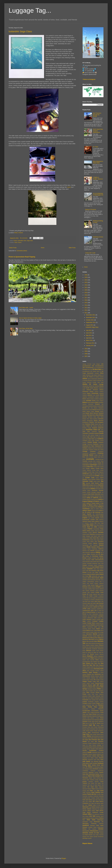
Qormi (98, 714)
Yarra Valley (96, 835)
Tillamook (101, 787)
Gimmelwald (98, 534)
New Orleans (86, 663)
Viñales (93, 811)
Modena (92, 645)
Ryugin (96, 731)
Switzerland (92, 774)
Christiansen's (93, 453)
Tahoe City (85, 776)
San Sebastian (99, 741)
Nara (88, 660)
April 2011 (89, 338)
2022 (86, 285)
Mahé (102, 629)
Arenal (102, 395)
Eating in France (93, 501)
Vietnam (89, 809)
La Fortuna (92, 600)
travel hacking (96, 792)
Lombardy (95, 621)
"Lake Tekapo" (96, 364)
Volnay (87, 816)
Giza (102, 534)
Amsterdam (85, 391)
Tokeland (89, 789)
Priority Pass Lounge (96, 707)
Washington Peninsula (89, 823)
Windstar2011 (86, 831)
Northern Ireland (99, 671)
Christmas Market (88, 455)
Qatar (87, 714)
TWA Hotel (101, 800)
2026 (86, 275)
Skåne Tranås (94, 758)
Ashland (97, 397)
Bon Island (90, 419)
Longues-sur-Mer (99, 623)
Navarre (102, 660)
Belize (93, 412)
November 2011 (91, 317)
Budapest (95, 428)
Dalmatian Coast (88, 481)
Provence (101, 709)
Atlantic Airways (90, 399)
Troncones (85, 796)
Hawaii (88, 547)
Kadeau (96, 583)
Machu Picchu (92, 629)
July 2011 (89, 330)
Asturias (101, 397)
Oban (93, 674)
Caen (84, 431)
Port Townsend (100, 700)
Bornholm (101, 419)
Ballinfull (93, 402)
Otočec (88, 683)
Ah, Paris (96, 147)
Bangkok (97, 404)
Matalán (95, 636)
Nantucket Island (86, 658)
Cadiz (102, 430)
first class (90, 525)
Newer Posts (13, 248)
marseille (85, 636)
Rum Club (98, 729)
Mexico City (86, 641)
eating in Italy (100, 503)
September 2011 (91, 322)
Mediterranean (86, 638)
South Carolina (93, 763)
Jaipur (102, 576)
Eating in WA (91, 512)
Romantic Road (86, 727)
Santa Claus (100, 743)
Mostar (94, 651)
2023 (86, 282)
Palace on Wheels (87, 687)
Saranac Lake (96, 747)
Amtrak (91, 391)
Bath (102, 406)
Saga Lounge (93, 734)
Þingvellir (89, 838)
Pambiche (95, 689)
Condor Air (100, 463)
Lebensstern (95, 614)
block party (97, 417)
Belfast (84, 412)
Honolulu (94, 558)
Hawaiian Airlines (96, 547)
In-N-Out (89, 572)
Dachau (98, 479)
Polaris (92, 698)
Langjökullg (101, 605)
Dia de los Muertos (95, 487)
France (15, 241)
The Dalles (98, 783)
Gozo (91, 538)
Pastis (84, 693)
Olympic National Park (92, 678)
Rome (92, 727)
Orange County (100, 680)
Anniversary (95, 393)
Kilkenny (94, 587)
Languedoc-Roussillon (88, 607)
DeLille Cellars (99, 483)
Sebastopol (95, 752)
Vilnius (89, 811)
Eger (102, 512)
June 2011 (89, 333)
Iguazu (102, 569)
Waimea (93, 818)
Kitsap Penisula (100, 591)
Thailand (85, 783)
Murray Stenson (99, 654)
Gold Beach (94, 536)
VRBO (91, 816)
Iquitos (97, 574)
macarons (85, 629)
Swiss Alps (85, 774)
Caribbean (100, 439)
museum (90, 656)
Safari (102, 732)
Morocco (89, 651)
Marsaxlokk (101, 634)
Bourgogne (101, 422)
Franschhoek (96, 529)
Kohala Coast (99, 592)
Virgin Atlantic (100, 811)
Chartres (101, 444)
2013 (86, 308)
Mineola (93, 643)
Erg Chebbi (91, 518)
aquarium (90, 395)
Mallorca (88, 630)
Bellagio (97, 411)
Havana (101, 545)
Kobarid (93, 592)
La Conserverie (100, 598)
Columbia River (92, 461)
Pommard (97, 698)
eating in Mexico (88, 505)
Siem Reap (100, 756)
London (101, 621)
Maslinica (90, 636)
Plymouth (98, 696)
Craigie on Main (93, 474)
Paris (25, 241)
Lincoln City (100, 618)
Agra (92, 375)
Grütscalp (85, 543)
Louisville (97, 625)
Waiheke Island (100, 816)
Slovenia (85, 760)
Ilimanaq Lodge (96, 571)
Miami (96, 641)
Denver (84, 487)
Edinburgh (98, 512)
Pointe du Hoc (86, 698)
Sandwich (95, 743)
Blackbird (85, 417)
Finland (84, 525)
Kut (87, 596)
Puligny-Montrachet (95, 712)
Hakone (95, 543)
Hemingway (98, 551)
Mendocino (85, 639)
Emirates (85, 516)
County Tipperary (99, 472)
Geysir (88, 534)
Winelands (101, 831)
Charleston (96, 444)
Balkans (85, 402)
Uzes (89, 803)
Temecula (101, 780)
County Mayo (95, 470)
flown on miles (92, 527)
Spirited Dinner (96, 765)
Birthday (101, 415)
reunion (101, 720)
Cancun (92, 435)
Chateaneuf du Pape (88, 446)
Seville (84, 756)
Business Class (92, 430)
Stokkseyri (93, 771)
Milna (90, 643)
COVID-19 (85, 474)
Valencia (98, 803)
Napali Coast (97, 658)
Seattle (89, 752)
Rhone (97, 721)
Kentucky (85, 587)
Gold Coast (101, 536)
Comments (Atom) (22, 251)
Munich (92, 654)
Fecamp (92, 523)
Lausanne (93, 609)
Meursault (97, 639)
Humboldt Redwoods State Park (95, 563)
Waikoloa (88, 818)
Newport (84, 667)
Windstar (101, 829)
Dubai (89, 494)
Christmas (100, 453)
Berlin (92, 413)
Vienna (84, 809)
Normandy (97, 669)
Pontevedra (85, 700)
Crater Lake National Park (89, 476)
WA (94, 816)
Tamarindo (85, 778)
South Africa (86, 763)
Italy (90, 576)
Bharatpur (85, 415)
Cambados (85, 433)
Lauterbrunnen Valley (88, 610)
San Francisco (93, 740)
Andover (96, 392)
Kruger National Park (95, 594)
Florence (101, 525)
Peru (88, 692)
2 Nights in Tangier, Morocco (98, 178)
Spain (89, 765)
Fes (96, 523)
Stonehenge (101, 771)
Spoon (84, 767)
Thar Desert (91, 783)
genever (95, 532)
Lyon (99, 627)
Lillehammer (90, 618)
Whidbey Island (92, 827)
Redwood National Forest (88, 720)
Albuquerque (85, 386)
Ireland (101, 574)
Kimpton (98, 587)
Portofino (97, 702)
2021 (86, 287)
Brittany (95, 426)
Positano (89, 703)
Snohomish (90, 760)
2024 (86, 280)
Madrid (98, 629)
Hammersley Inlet (87, 545)
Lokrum (89, 621)
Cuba (93, 478)
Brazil (93, 424)
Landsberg (91, 605)
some (69, 187)
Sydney (97, 774)
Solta (92, 762)
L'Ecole (84, 598)
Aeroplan (97, 373)
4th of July (90, 370)
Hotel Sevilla (93, 562)
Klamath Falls (86, 592)
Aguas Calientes (98, 375)
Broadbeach (101, 426)
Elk (94, 514)
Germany (101, 532)
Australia (89, 401)
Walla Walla (91, 820)
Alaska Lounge (98, 384)
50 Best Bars (97, 369)
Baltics (97, 402)
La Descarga (86, 600)
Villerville (85, 811)
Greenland (101, 541)
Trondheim (90, 796)
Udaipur (90, 801)
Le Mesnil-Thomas (90, 612)
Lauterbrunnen (100, 609)
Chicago (85, 451)
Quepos (85, 716)
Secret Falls (101, 752)
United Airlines (99, 801)
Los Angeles (92, 625)
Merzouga (91, 639)
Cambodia (91, 433)
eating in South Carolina (97, 509)
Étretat (102, 518)
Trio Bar (99, 794)
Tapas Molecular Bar (98, 778)
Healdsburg (94, 549)
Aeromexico (90, 373)
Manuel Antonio (90, 632)
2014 (86, 305)
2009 (86, 351)
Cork (102, 465)
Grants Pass (93, 540)
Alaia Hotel (100, 382)
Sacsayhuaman (96, 732)
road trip (92, 725)
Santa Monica (92, 745)
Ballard (89, 402)
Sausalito (93, 749)
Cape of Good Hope (98, 437)
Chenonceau (85, 450)
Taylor (88, 780)
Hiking (98, 552)
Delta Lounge (89, 485)
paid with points (98, 685)
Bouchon (101, 421)
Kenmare (101, 585)
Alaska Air (87, 384)
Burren (84, 430)
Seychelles (89, 756)
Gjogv (84, 536)
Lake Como (98, 601)
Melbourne (101, 638)
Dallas (102, 479)
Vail (95, 803)
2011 (86, 313)
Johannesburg (91, 582)
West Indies (100, 825)
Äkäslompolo (100, 379)
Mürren (84, 656)
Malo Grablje (94, 630)
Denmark (101, 485)
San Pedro (91, 742)
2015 (86, 303)
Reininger (97, 720)
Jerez (102, 580)
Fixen (95, 525)
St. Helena (89, 767)
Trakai (84, 792)
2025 (86, 277)
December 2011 (91, 315)
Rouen (88, 729)
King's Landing (88, 589)
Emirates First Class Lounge (96, 516)
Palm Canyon (96, 687)
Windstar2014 (94, 831)
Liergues (84, 618)
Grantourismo (86, 540)
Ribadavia (101, 721)
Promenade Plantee (89, 709)
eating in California (92, 498)
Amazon (96, 388)
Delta (84, 485)
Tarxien (84, 780)
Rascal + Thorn (95, 718)
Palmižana (90, 689)
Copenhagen (93, 465)
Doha (99, 489)
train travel (100, 791)
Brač (84, 424)
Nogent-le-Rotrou (86, 669)
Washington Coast (87, 822)
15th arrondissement (98, 366)
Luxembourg (90, 627)
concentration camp (87, 463)
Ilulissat (84, 572)
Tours (95, 791)
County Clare (97, 467)
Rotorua (84, 729)
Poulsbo (94, 703)
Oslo (98, 681)
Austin (84, 401)
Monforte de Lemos (87, 647)
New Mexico (100, 662)
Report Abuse (87, 843)
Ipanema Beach (91, 574)
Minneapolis (98, 643)
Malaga (84, 630)
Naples (84, 660)
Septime (90, 754)
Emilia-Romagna (100, 514)
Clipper (95, 457)
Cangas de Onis (99, 435)
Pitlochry (101, 694)
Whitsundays (100, 827)
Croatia (97, 476)
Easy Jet (101, 496)
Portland (85, 702)
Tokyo (93, 789)
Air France (90, 377)
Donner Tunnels (86, 492)
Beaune (95, 410)
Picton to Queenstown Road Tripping (22, 257)
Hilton (89, 554)
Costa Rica (90, 467)
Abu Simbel (93, 371)
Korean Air (85, 594)
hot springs (100, 558)
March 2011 (90, 340)
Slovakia (101, 758)
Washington (100, 820)
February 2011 (90, 343)
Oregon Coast (92, 681)
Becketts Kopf (100, 410)
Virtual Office (87, 814)
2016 (86, 300)
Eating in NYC (86, 507)
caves (90, 441)
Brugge (89, 428)
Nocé (102, 667)
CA (99, 430)
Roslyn (96, 727)
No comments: (24, 238)
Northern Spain (87, 672)
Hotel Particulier (86, 562)
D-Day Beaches (92, 479)
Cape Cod (89, 437)
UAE (87, 801)
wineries (85, 833)
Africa (102, 373)
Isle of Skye (85, 576)
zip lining (85, 838)
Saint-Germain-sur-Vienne (97, 736)
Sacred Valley (87, 732)
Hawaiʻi (84, 547)
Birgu (97, 415)
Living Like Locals (90, 253)
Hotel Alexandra (86, 560)
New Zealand (100, 665)
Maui (99, 636)
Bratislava (88, 424)
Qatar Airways (93, 714)
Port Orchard (92, 700)
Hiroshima (93, 554)
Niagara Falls (90, 667)
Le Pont (89, 614)
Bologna (84, 419)
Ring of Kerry (89, 723)
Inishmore (101, 572)
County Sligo (91, 472)
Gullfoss (90, 543)
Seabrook (85, 752)
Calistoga (101, 431)
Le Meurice (99, 612)
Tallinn (102, 776)
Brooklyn (84, 428)
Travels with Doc (92, 794)
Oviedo (93, 683)
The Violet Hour (92, 787)
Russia (88, 731)
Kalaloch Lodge (86, 585)
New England (94, 662)
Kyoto (91, 596)
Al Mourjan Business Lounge (89, 381)
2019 (86, 293)
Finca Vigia (100, 523)
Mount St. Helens (87, 652)
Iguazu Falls (85, 571)
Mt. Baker (94, 652)
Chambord (90, 444)
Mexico (101, 639)
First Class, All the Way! (26, 328)
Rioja (102, 723)
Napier (102, 658)
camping (96, 433)
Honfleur (89, 558)
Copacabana (86, 465)
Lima (95, 618)
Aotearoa (85, 395)
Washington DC (99, 822)
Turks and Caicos (87, 800)
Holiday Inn (88, 556)
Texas (102, 781)
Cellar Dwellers (96, 441)
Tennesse (91, 782)
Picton (89, 694)
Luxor (95, 627)
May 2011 (89, 335)
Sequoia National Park (98, 754)
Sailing (89, 736)
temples (85, 781)
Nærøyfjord (101, 656)
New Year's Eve (96, 663)
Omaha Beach (86, 680)
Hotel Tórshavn (100, 562)
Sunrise (96, 772)
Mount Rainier (100, 651)
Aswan (84, 399)
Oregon (85, 681)
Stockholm (95, 769)
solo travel (86, 761)
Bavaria (84, 408)
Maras (84, 634)
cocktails (90, 459)
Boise (102, 417)
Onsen (92, 680)
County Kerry (100, 468)
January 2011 (90, 346)
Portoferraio (91, 702)
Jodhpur (84, 582)
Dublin (93, 494)
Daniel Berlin (97, 481)
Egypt (84, 514)
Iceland (97, 567)
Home (43, 248)
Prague (98, 703)
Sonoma (96, 762)
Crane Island (100, 474)
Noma (92, 669)
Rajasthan (94, 716)
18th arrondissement (88, 368)
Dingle (102, 487)
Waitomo (97, 818)
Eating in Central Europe (92, 500)
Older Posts (72, 248)
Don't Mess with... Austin (26, 308)
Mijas (87, 643)
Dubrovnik (97, 494)
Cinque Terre (98, 455)
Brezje (96, 424)
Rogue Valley (100, 725)
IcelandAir (20, 241)
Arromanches (91, 397)
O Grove (101, 672)
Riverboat (85, 725)
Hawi (102, 547)
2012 (86, 310)
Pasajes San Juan (94, 691)
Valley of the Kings (98, 805)
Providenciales (86, 711)
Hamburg (101, 543)
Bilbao (94, 415)
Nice (94, 667)
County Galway (90, 468)
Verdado (98, 807)
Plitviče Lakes (92, 696)
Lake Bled (85, 601)
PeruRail (93, 693)
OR (95, 680)
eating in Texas (95, 511)
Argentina (85, 397)
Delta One (95, 485)
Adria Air (99, 371)
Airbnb (85, 379)
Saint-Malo (85, 738)
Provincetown (95, 711)
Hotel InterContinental (97, 560)
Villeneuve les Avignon (98, 809)
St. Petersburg (96, 767)
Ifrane (98, 569)
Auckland (96, 399)
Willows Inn (86, 829)
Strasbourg (85, 772)
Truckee (93, 798)
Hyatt (93, 567)
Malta (99, 630)
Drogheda (85, 494)
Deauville (88, 483)
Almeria (101, 386)
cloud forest (101, 457)
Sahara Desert (100, 734)
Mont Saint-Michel (96, 647)
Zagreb (91, 837)
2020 (86, 290)
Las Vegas (101, 607)
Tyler (84, 801)
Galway (93, 531)
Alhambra (97, 386)
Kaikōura (101, 583)
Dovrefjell (93, 492)
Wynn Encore (89, 835)
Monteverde (89, 649)
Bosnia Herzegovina (88, 421)
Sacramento (101, 731)
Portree (102, 702)
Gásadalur (85, 532)
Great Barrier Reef (92, 542)
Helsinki (92, 551)
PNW (102, 696)
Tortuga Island (86, 791)
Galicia (88, 531)
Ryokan (92, 731)
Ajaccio (89, 379)
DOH (97, 489)
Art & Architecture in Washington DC (98, 194)
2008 (86, 354)
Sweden (101, 772)
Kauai (97, 585)
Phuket (84, 694)
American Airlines (98, 390)
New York (92, 665)
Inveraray (85, 574)
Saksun (96, 738)
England (85, 518)
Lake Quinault (100, 603)
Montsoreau (101, 649)
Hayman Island (86, 549)
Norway (95, 672)
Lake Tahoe (85, 605)
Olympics (101, 678)
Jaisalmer (85, 578)
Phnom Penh (100, 692)
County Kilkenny (87, 470)
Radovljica (89, 716)
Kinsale (87, 591)
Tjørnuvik (85, 789)
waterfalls (101, 823)
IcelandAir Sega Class (20, 31)
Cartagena (85, 441)
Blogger (64, 858)
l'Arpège (95, 596)
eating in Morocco (98, 505)
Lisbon (84, 620)
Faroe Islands (95, 521)
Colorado (85, 461)
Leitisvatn (101, 614)
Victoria (102, 807)
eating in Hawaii (91, 503)
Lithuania (89, 620)
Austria (94, 401)
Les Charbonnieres (93, 616)
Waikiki (84, 818)
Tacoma (102, 774)
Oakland (84, 674)
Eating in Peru (94, 507)
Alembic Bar (92, 386)
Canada (101, 433)
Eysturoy (101, 520)
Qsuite (102, 714)
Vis (93, 814)
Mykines (96, 656)
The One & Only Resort (94, 785)
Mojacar (97, 645)
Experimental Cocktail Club (90, 520)
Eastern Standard (95, 496)
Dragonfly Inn (100, 492)
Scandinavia (93, 751)
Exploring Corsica (98, 237)
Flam (98, 525)
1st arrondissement (99, 368)
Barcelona (91, 406)
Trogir (102, 794)
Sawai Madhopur (99, 749)
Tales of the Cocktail (94, 776)
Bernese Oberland (98, 413)
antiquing (101, 393)
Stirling (91, 769)
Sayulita (85, 751)
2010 (86, 349)
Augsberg (101, 399)
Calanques (94, 431)
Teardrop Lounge (94, 780)
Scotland (101, 751)
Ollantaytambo (86, 676)
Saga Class (30, 241)
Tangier (90, 778)
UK (94, 801)
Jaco (99, 576)
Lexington (101, 616)
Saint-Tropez (91, 738)
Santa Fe (85, 745)
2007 (86, 356)
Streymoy (91, 772)
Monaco (101, 645)
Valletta (90, 805)
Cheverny (91, 450)
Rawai (102, 718)
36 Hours (85, 369)
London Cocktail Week (89, 623)
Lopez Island (85, 625)
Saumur (88, 749)
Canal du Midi (86, 435)
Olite (102, 674)
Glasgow (88, 536)
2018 (86, 295)
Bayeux (96, 408)
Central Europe (92, 442)
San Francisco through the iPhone (97, 115)
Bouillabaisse (86, 422)
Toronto (97, 789)
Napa (92, 658)
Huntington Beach (93, 565)
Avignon (102, 401)
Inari (93, 572)
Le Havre (99, 611)
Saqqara (90, 747)
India (97, 572)
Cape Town (91, 439)
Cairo (89, 431)
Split (102, 765)
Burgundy (101, 428)
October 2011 (90, 320)
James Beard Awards (93, 578)
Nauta (97, 660)
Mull (88, 654)
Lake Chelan (91, 601)
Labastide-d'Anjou (99, 600)
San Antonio (101, 738)
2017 (86, 298)
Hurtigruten (101, 565)
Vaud (90, 807)
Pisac (97, 694)
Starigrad (87, 769)
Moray (84, 651)
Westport (85, 827)
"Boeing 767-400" (87, 364)
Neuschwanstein (86, 662)
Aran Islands (96, 395)
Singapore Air (86, 758)
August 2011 (90, 325)
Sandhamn (85, 743)
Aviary (98, 401)
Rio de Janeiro (96, 723)
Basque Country (97, 406)
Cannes (84, 437)
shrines (94, 756)
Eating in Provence (91, 210)
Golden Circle (86, 538)
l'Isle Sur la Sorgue (91, 598)
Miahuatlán (91, 641)
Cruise (87, 477)
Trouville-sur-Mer (86, 798)
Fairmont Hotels (87, 521)
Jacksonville (95, 576)
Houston (84, 563)
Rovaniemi (93, 729)
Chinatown (93, 451)
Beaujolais (101, 408)
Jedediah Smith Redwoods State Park (91, 580)
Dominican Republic (98, 490)
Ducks (102, 494)
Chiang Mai (97, 450)
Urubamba (85, 803)
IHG (90, 571)
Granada (101, 538)
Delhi (93, 483)
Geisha (90, 532)
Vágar (93, 803)
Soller (102, 760)
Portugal (85, 703)
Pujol (88, 712)
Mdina (102, 636)
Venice (93, 807)
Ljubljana (94, 620)
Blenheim (90, 417)
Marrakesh (89, 634)
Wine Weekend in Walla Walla (98, 162)
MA (103, 627)
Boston (96, 421)
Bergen (87, 413)
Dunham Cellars (86, 496)
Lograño (98, 620)
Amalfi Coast (90, 388)
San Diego (85, 740)
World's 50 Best (94, 833)
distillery (93, 489)
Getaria (84, 534)
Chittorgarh (101, 451)
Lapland (95, 607)
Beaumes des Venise (87, 410)
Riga (84, 723)
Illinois (102, 571)
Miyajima (88, 645)
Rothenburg (101, 727)
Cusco (97, 478)
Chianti (102, 450)
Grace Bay (96, 538)
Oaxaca (89, 674)
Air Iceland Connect (98, 377)
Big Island (90, 415)
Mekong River (94, 638)
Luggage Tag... (30, 10)
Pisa (93, 694)
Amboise (89, 390)
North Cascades (91, 671)
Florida (84, 527)
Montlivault (95, 649)
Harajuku (95, 545)
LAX (95, 610)
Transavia (88, 792)
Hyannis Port (88, 567)
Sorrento (101, 762)
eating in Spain (87, 510)
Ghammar (92, 534)
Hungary (85, 565)
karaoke (93, 585)
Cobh (84, 459)
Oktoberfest (98, 674)
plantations (85, 696)
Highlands (93, 553)
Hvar (84, 567)
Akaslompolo (94, 379)
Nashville (92, 660)
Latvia (89, 609)
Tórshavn (101, 789)
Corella (99, 465)
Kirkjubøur (92, 591)
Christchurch (85, 453)
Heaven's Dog (86, 551)
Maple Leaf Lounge (99, 632)
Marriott (95, 634)
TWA (97, 800)
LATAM (84, 609)
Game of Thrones (99, 531)
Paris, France (19, 233)
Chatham (90, 448)
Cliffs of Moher (89, 457)
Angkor (89, 393)
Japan (102, 578)
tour (91, 791)
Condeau (95, 463)
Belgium (88, 412)
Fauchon (87, 523)
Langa (96, 605)
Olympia (93, 676)
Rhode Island (91, 721)
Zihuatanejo (101, 837)
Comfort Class (100, 461)
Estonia (97, 518)
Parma (87, 691)
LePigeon (85, 616)
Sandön (90, 743)
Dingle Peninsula (86, 489)
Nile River (98, 667)
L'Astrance (101, 596)
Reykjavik (85, 721)
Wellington (93, 825)
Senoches (85, 754)
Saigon (84, 736)
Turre (94, 800)
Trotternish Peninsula (98, 796)
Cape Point (85, 439)
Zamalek (95, 837)
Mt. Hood (99, 652)
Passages (101, 691)
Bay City (90, 408)
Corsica (84, 467)
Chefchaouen (100, 448)
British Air (89, 426)
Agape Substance (87, 375)
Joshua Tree (98, 582)
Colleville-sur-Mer (99, 459)
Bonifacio (95, 419)
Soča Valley (97, 760)
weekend (86, 825)
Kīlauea (90, 587)
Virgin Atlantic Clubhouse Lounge (93, 812)
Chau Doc (94, 448)
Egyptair (89, 514)
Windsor (94, 829)
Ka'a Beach (90, 583)
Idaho (95, 569)
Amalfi (84, 388)
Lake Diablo (93, 603)
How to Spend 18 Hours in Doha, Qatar (30, 318)
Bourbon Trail (93, 422)
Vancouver (86, 807)
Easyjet (84, 498)
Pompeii (101, 698)
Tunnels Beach (100, 798)
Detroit (88, 487)
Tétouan (97, 782)
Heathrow (101, 549)
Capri (96, 439)
